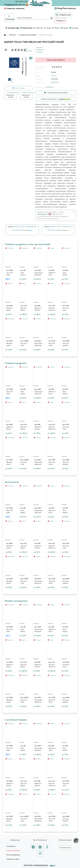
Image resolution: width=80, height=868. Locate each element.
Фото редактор (13, 855)
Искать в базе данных (56, 99)
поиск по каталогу (24, 18)
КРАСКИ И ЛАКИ (46, 35)
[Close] (73, 212)
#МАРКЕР (50, 87)
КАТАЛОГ (13, 35)
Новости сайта (13, 859)
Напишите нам (65, 848)
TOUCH (54, 76)
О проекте (11, 846)
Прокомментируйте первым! (56, 93)
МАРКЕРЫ (55, 82)
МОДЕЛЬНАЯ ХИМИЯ (28, 35)
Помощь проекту (13, 851)
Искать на (22, 230)
